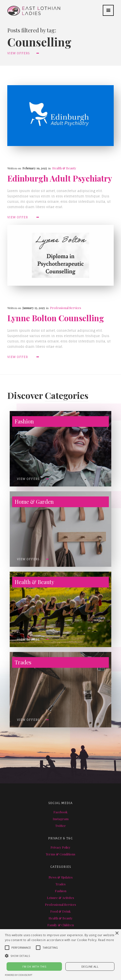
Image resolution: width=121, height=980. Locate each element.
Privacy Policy (60, 847)
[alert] (60, 955)
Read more (106, 940)
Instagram (61, 819)
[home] (30, 8)
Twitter (60, 826)
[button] (108, 10)
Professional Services (66, 308)
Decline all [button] (90, 966)
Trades (60, 884)
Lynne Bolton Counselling (56, 318)
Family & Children (61, 925)
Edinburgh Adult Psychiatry (60, 178)
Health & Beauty (64, 168)
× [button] (117, 933)
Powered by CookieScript (19, 975)
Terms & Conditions (60, 854)
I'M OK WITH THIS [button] (34, 966)
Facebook (60, 812)
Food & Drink (60, 911)
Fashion (61, 891)
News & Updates (61, 877)
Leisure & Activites (60, 898)
